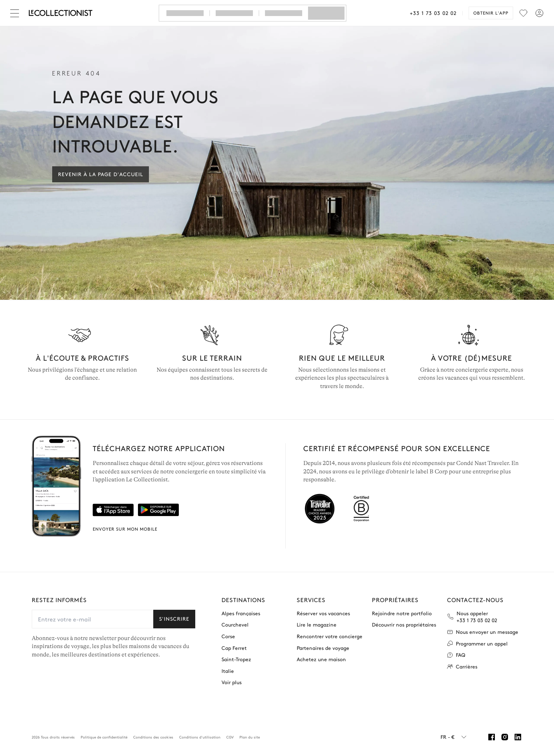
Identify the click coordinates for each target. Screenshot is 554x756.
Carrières (462, 666)
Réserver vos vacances (323, 613)
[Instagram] (505, 737)
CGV (230, 737)
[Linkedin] (518, 737)
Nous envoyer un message (483, 632)
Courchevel (235, 625)
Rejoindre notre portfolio (402, 613)
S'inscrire (174, 619)
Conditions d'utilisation (200, 737)
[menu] (523, 13)
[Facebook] (492, 737)
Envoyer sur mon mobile (125, 529)
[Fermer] (16, 13)
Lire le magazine (317, 625)
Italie (228, 671)
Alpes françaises (241, 613)
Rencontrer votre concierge (330, 636)
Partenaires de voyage (323, 648)
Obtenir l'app (491, 13)
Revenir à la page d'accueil (101, 174)
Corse (228, 636)
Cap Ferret (234, 648)
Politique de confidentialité (104, 737)
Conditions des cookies (153, 737)
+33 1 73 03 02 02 (433, 13)
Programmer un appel (477, 643)
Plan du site (250, 737)
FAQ (456, 655)
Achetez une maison (321, 659)
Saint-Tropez (236, 659)
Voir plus (232, 682)
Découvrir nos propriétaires (404, 625)
